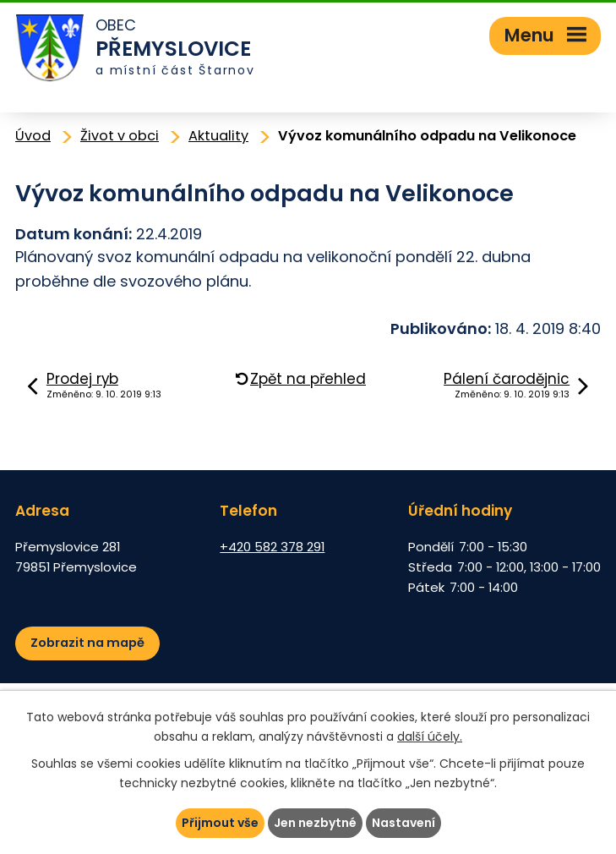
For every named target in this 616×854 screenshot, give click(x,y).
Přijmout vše (220, 823)
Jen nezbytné (315, 823)
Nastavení (403, 823)
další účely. (430, 736)
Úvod (33, 136)
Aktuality (218, 136)
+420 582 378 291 (272, 547)
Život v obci (120, 136)
